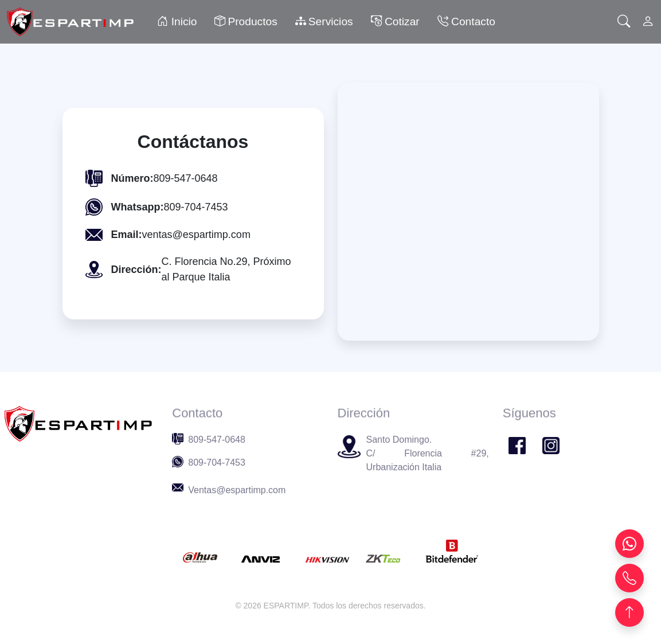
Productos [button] (246, 22)
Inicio (177, 22)
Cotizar (395, 22)
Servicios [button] (324, 22)
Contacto (466, 22)
